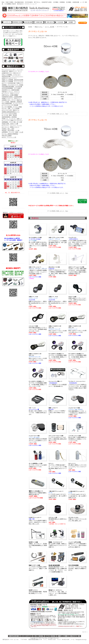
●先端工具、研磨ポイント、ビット (12, 71)
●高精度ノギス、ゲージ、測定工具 (12, 100)
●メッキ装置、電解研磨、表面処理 (12, 102)
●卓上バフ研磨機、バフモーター (11, 75)
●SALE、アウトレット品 (9, 137)
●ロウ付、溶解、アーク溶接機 (11, 109)
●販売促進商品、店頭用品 (9, 117)
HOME (30, 27)
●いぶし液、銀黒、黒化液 (9, 115)
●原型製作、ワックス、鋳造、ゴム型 (12, 132)
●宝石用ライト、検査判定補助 (11, 90)
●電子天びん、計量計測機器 (10, 95)
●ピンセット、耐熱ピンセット (11, 127)
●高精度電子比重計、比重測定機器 (12, 97)
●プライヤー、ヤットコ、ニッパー (12, 125)
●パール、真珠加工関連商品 (10, 134)
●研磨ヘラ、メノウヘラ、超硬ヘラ (12, 119)
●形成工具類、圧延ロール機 (10, 124)
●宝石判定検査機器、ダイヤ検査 (11, 88)
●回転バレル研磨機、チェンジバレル (12, 82)
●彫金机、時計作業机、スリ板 (11, 130)
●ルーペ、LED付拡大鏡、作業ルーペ (12, 83)
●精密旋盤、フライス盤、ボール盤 (12, 122)
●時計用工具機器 (7, 136)
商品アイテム (39, 27)
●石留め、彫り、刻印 (8, 129)
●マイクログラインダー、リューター (12, 70)
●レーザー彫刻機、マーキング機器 (12, 107)
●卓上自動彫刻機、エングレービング (12, 103)
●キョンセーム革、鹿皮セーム (11, 110)
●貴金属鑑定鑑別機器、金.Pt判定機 (12, 87)
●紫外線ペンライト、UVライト (11, 92)
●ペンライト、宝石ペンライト (11, 93)
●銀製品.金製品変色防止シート (11, 112)
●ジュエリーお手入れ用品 (9, 114)
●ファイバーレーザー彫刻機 (10, 105)
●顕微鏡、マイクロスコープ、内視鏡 (12, 85)
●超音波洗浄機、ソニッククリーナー (12, 76)
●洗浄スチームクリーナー (9, 78)
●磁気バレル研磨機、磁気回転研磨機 (12, 80)
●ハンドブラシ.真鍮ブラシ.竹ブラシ (12, 120)
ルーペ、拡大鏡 (50, 27)
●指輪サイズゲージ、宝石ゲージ (11, 98)
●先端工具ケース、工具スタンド (11, 73)
